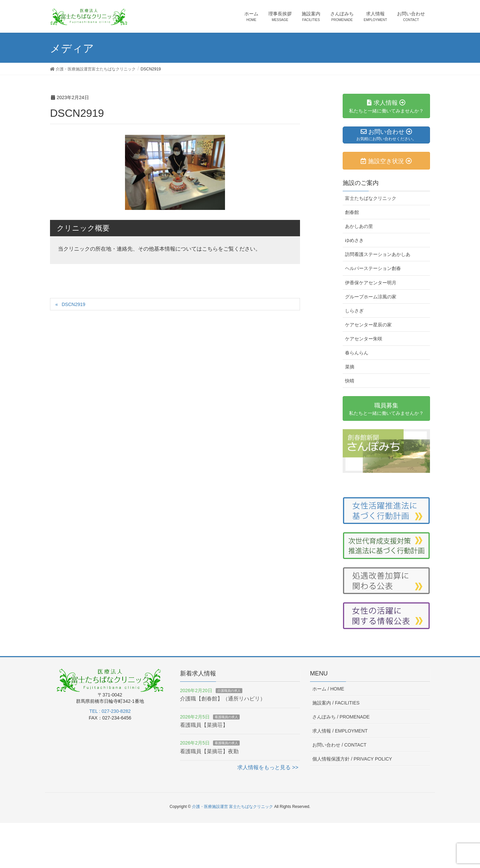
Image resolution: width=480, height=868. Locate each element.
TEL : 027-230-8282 (110, 711)
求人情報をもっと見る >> (268, 767)
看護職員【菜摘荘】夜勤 (209, 751)
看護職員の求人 (226, 717)
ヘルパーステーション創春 (373, 268)
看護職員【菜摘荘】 (204, 725)
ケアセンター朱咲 (364, 339)
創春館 (352, 212)
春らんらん (357, 353)
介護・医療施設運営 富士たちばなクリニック (232, 807)
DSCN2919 (73, 304)
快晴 (350, 381)
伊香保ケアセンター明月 (371, 283)
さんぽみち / (341, 717)
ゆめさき (354, 240)
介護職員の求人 (229, 691)
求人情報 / (340, 731)
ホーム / (328, 689)
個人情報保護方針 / (352, 759)
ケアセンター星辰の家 (368, 325)
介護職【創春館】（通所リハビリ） (223, 699)
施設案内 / (336, 703)
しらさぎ (354, 311)
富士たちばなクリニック (371, 198)
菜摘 (350, 367)
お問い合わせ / (339, 745)
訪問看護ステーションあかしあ (378, 254)
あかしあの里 (359, 226)
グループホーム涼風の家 (371, 297)
